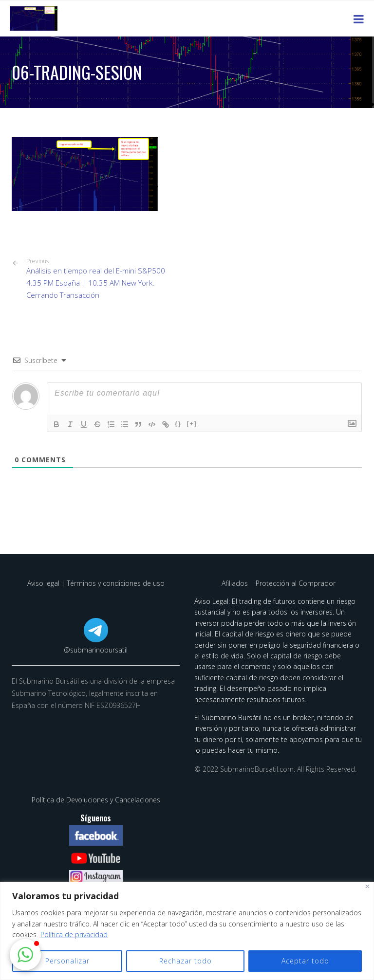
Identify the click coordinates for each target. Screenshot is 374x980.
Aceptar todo (305, 961)
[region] (187, 931)
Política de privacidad (74, 935)
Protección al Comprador (296, 583)
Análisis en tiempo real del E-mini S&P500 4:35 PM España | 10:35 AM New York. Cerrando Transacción (103, 279)
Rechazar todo (186, 961)
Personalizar (67, 961)
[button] (25, 955)
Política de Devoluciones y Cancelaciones (96, 800)
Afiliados (236, 583)
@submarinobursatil (96, 650)
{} (178, 424)
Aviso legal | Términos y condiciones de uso (96, 583)
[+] (192, 424)
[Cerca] (367, 886)
